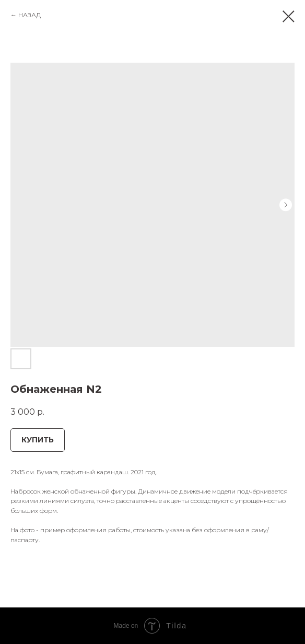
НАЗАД (30, 15)
